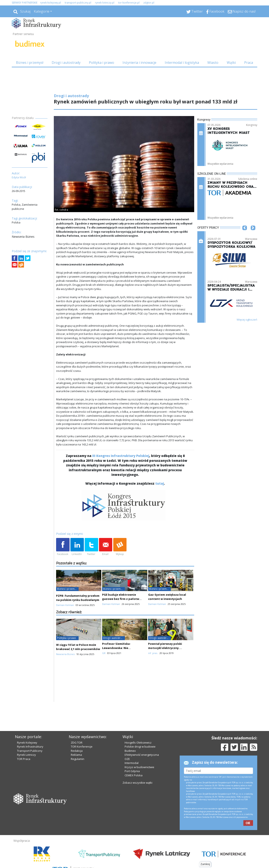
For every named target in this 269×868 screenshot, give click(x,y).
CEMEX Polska (134, 775)
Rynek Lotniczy (26, 755)
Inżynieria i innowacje (139, 63)
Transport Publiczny (30, 751)
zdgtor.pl (149, 3)
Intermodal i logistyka (182, 63)
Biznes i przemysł (30, 63)
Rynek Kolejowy (27, 743)
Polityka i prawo (102, 63)
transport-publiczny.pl (78, 3)
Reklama (76, 755)
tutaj (160, 483)
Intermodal (132, 763)
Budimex (130, 751)
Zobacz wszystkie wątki (137, 783)
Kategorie (42, 11)
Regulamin (78, 759)
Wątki (231, 63)
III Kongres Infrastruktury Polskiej (121, 456)
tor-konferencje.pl (129, 3)
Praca (249, 63)
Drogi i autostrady (66, 63)
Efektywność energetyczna (142, 755)
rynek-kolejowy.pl (51, 3)
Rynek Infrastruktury (30, 747)
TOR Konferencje (82, 747)
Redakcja (77, 751)
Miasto (213, 63)
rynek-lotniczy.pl (105, 3)
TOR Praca (24, 759)
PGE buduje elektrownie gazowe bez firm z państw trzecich (121, 599)
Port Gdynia (132, 771)
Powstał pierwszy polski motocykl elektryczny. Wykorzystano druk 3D (165, 648)
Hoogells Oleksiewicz (138, 743)
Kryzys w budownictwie (139, 767)
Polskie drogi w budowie (140, 747)
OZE (127, 759)
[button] (245, 234)
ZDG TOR (77, 743)
